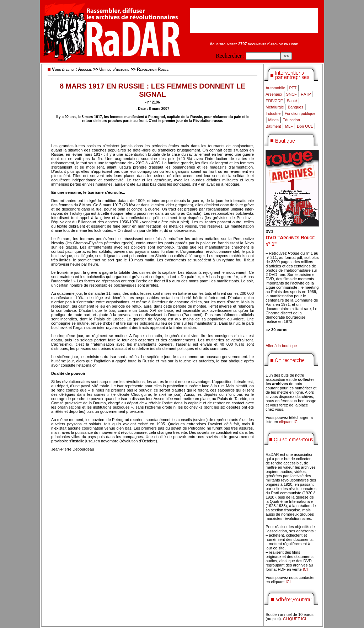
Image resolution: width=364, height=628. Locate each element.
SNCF (291, 94)
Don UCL (305, 126)
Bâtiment (273, 126)
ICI (305, 569)
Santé (292, 101)
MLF (289, 126)
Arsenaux (274, 94)
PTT (293, 88)
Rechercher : (230, 56)
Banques (296, 107)
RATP (306, 94)
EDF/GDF (274, 101)
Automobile (275, 88)
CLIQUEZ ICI (295, 619)
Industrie (273, 113)
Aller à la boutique (281, 346)
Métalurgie (275, 107)
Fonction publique (300, 113)
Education (291, 120)
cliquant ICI (289, 422)
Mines (273, 120)
